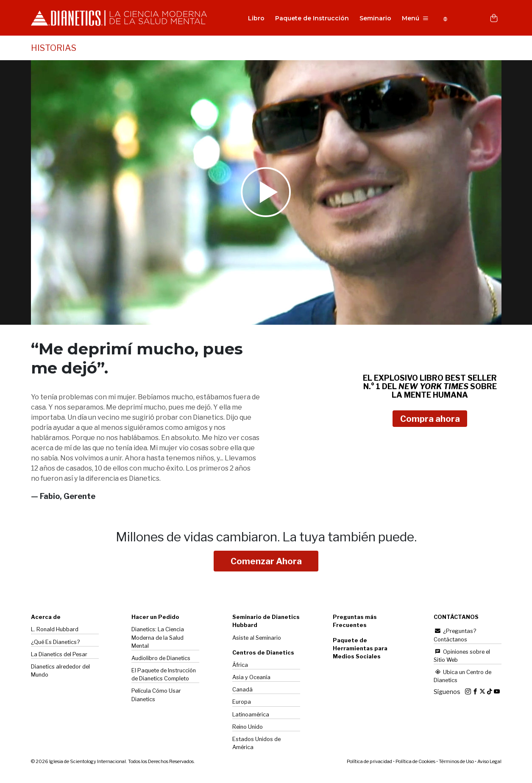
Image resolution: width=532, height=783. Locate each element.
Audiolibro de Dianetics (161, 659)
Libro (254, 19)
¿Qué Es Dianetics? (55, 643)
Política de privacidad (369, 762)
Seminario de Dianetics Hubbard (266, 622)
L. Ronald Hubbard (55, 630)
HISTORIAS (54, 49)
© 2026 (113, 762)
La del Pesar (59, 655)
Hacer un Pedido (155, 618)
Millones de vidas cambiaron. (266, 538)
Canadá (242, 690)
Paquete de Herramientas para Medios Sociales (360, 649)
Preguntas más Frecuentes (355, 622)
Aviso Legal (489, 762)
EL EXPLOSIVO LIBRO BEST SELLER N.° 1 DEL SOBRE (430, 387)
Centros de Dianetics (263, 653)
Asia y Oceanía (251, 678)
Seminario (373, 19)
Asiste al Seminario (257, 639)
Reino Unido (248, 728)
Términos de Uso (456, 762)
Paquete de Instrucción (310, 19)
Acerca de (46, 618)
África (240, 666)
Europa (242, 703)
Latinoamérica (251, 715)
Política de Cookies (415, 762)
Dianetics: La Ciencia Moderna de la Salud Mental (158, 638)
